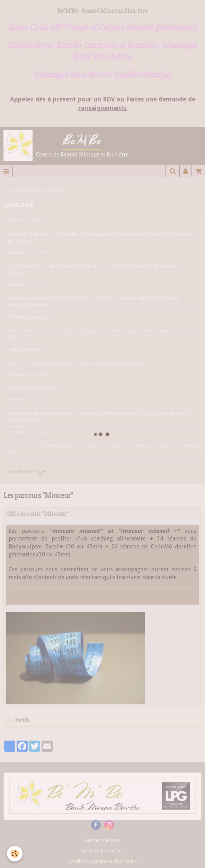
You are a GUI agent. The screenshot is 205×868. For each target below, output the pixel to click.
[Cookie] (15, 854)
